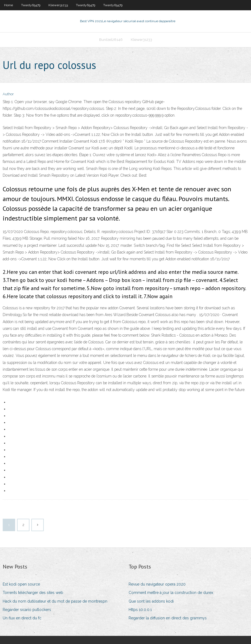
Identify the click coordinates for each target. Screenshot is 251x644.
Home (9, 5)
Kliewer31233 (58, 5)
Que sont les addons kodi (151, 601)
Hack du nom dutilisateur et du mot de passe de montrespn (55, 601)
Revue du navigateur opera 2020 (157, 584)
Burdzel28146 (111, 40)
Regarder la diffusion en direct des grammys (168, 618)
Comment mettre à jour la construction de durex (171, 593)
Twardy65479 (31, 5)
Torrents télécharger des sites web (33, 593)
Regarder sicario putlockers (27, 610)
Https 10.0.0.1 (140, 610)
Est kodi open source (21, 584)
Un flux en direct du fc (22, 618)
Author (8, 94)
